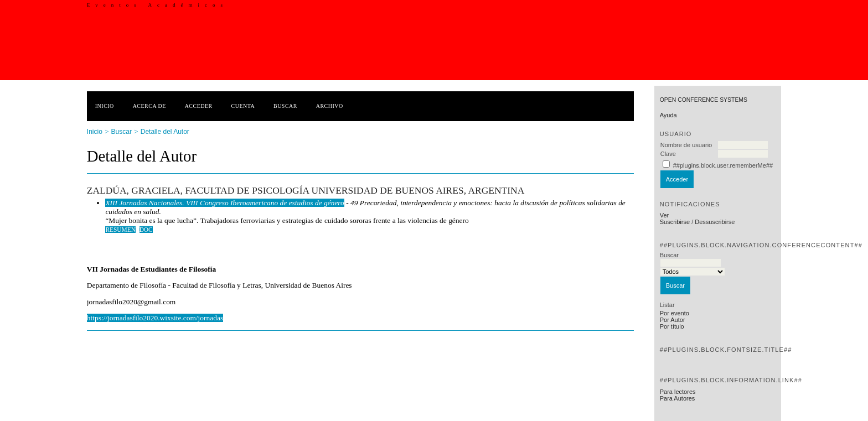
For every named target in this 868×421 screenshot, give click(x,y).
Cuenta (243, 106)
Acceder (199, 106)
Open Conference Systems (704, 100)
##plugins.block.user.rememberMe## (723, 165)
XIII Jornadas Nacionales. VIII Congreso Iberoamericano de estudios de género (224, 203)
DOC (146, 230)
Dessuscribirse (715, 222)
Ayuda (668, 115)
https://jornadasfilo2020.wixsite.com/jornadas (155, 318)
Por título (672, 326)
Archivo (330, 106)
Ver (665, 215)
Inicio (105, 106)
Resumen (120, 230)
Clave (668, 154)
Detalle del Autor (165, 132)
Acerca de (149, 106)
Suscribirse (675, 222)
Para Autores (678, 398)
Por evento (675, 313)
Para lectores (678, 392)
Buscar (285, 106)
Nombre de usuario (686, 145)
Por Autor (673, 320)
